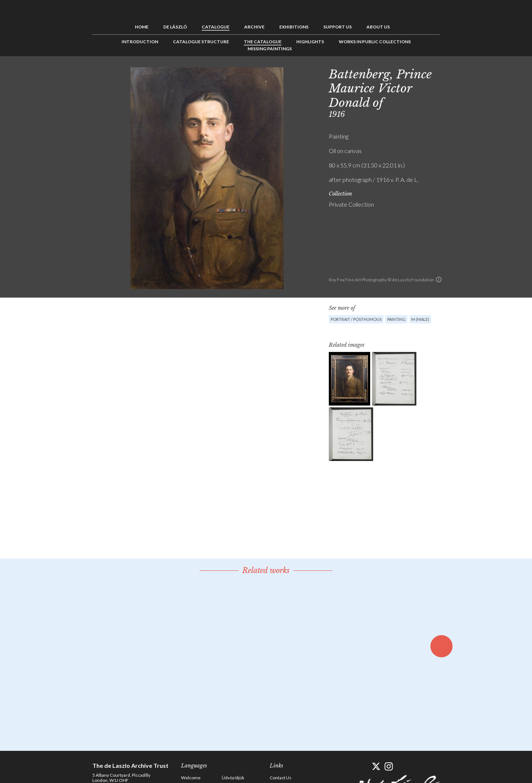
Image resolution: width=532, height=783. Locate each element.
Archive (254, 27)
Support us (337, 27)
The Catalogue (263, 42)
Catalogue (216, 27)
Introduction (140, 42)
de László (175, 27)
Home (142, 27)
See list (464, 73)
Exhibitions (294, 27)
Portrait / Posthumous (356, 319)
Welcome (191, 778)
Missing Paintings (270, 49)
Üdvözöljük (233, 778)
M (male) (420, 319)
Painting (396, 319)
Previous (453, 73)
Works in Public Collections (375, 42)
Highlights (310, 42)
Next (475, 73)
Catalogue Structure (201, 42)
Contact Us (281, 778)
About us (378, 27)
